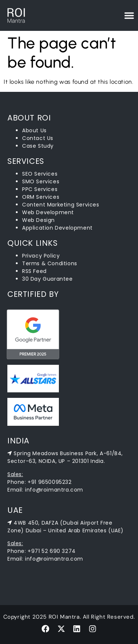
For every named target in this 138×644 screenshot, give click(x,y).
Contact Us (38, 138)
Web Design (38, 220)
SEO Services (40, 174)
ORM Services (41, 197)
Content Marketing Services (61, 205)
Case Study (38, 146)
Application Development (57, 228)
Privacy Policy (41, 256)
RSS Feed (34, 271)
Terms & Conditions (50, 263)
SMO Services (41, 181)
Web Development (48, 212)
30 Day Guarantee (47, 279)
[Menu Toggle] (129, 15)
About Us (34, 130)
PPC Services (40, 189)
